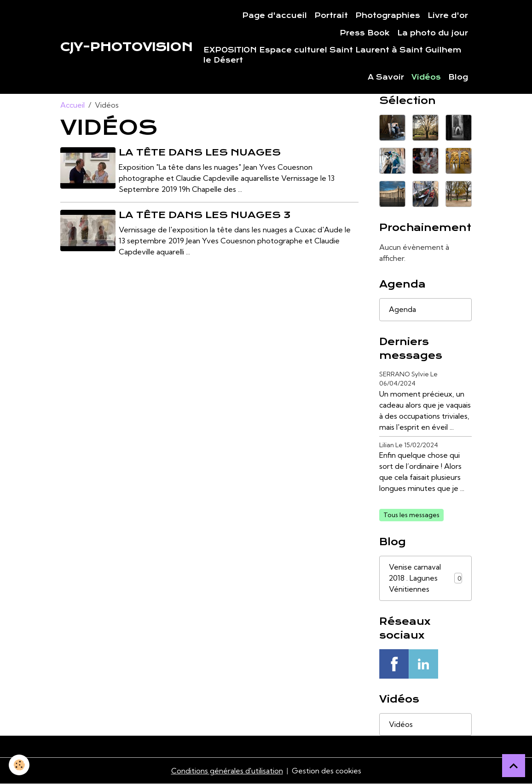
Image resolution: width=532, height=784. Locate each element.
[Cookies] (20, 765)
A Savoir (386, 77)
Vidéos (426, 77)
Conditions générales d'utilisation (227, 771)
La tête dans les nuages (200, 152)
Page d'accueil (275, 16)
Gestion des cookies (327, 771)
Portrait (331, 16)
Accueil (72, 105)
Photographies (388, 16)
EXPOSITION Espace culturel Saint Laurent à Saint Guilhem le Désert (332, 55)
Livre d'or (448, 16)
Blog (458, 77)
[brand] (126, 47)
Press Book (365, 33)
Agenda (402, 310)
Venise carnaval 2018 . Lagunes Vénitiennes (425, 578)
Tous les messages (411, 515)
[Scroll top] (514, 766)
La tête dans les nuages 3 (205, 215)
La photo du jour (433, 33)
